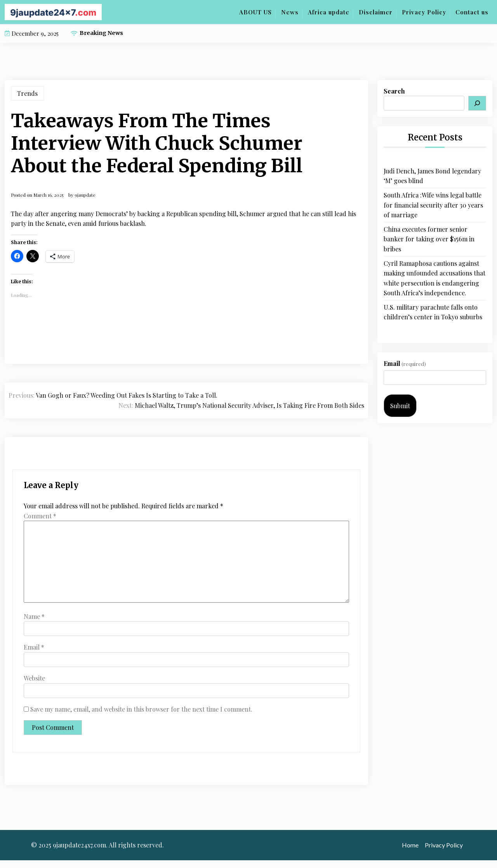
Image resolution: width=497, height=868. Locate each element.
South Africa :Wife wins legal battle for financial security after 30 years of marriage (433, 205)
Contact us (472, 12)
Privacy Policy (424, 12)
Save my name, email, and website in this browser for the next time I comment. (141, 709)
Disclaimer (376, 12)
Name (34, 616)
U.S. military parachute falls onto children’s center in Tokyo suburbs (433, 312)
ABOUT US (255, 12)
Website (34, 678)
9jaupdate (85, 195)
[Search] (477, 103)
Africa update (329, 12)
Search (394, 91)
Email (34, 647)
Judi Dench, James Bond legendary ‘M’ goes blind (432, 176)
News (290, 12)
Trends (27, 93)
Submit (400, 406)
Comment (40, 516)
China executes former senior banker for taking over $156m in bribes (429, 239)
